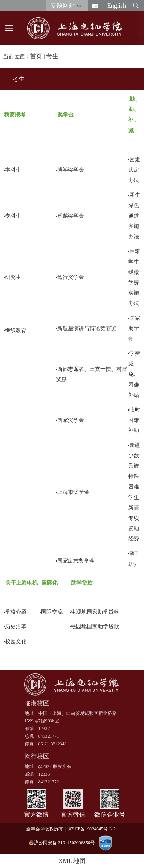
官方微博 (36, 815)
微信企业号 (110, 815)
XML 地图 (72, 861)
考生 (52, 56)
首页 (36, 56)
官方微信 (73, 815)
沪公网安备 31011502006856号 (62, 843)
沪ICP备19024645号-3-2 (93, 829)
